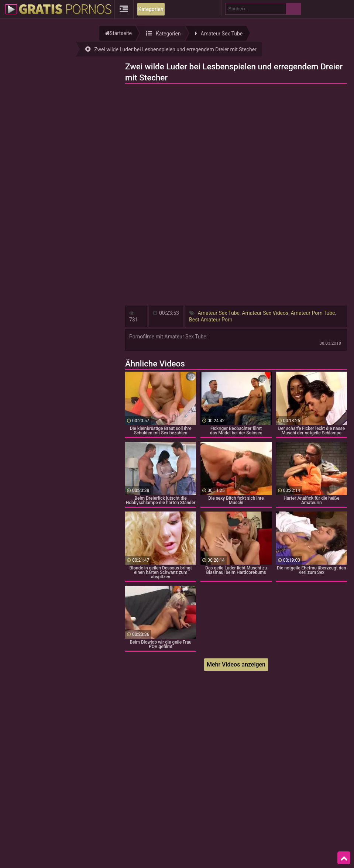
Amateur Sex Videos (265, 313)
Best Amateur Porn (211, 320)
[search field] (256, 9)
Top (344, 858)
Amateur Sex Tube (219, 313)
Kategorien (151, 9)
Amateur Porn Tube (313, 313)
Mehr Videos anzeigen (236, 664)
